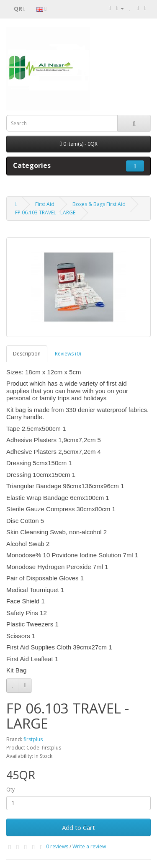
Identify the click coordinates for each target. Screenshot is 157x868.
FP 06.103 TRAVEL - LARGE (45, 212)
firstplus (33, 739)
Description (27, 354)
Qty (10, 789)
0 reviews (57, 846)
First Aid (45, 204)
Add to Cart (78, 827)
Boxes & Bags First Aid (99, 204)
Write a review (89, 846)
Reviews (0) (68, 354)
